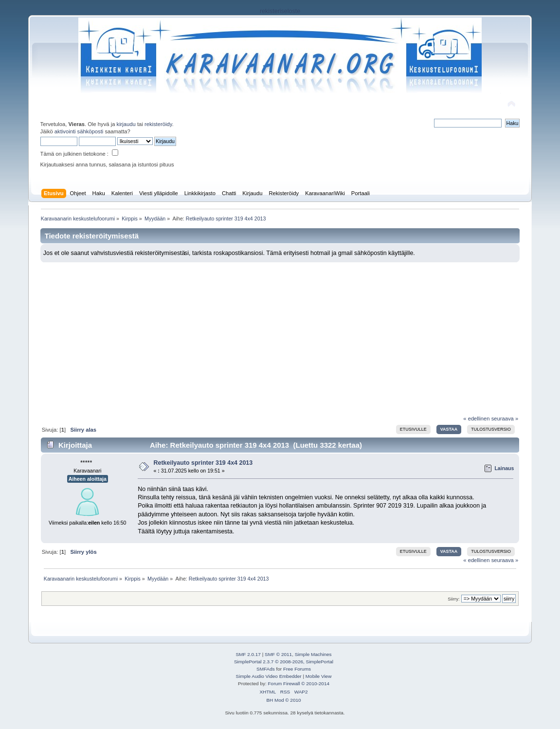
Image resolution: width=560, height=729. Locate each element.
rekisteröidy (158, 124)
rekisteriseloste (280, 11)
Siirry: (453, 599)
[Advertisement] (280, 335)
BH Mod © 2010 (283, 700)
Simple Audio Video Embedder (269, 676)
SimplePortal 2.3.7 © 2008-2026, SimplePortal (284, 662)
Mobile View (319, 676)
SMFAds (266, 669)
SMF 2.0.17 (248, 654)
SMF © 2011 (278, 654)
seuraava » (505, 419)
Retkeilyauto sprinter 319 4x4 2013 (203, 463)
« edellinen (476, 419)
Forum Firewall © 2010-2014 (299, 683)
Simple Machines (313, 654)
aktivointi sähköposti (79, 131)
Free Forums (297, 669)
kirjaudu (126, 124)
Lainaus (504, 468)
